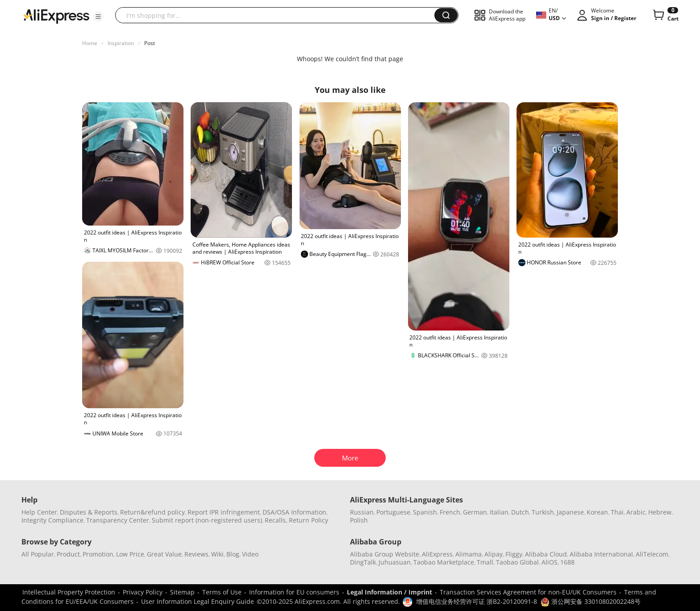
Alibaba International (601, 554)
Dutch (520, 512)
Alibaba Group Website (385, 554)
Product (68, 554)
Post (150, 43)
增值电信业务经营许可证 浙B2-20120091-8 (477, 601)
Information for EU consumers (294, 592)
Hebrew (660, 512)
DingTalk (363, 562)
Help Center (39, 512)
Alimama (469, 554)
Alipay (494, 554)
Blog (233, 554)
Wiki (217, 554)
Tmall (485, 562)
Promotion (98, 554)
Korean (597, 512)
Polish (359, 520)
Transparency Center (118, 520)
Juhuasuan (395, 562)
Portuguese (393, 512)
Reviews (196, 554)
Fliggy (514, 554)
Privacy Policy (143, 592)
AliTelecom (652, 554)
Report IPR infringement (224, 512)
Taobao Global (517, 562)
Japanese (570, 512)
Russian (362, 512)
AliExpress (437, 554)
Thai (617, 512)
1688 (567, 562)
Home (90, 43)
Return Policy (308, 520)
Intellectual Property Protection (69, 592)
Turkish (543, 512)
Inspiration (121, 43)
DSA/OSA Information (294, 512)
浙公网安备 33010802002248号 (591, 601)
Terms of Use (222, 592)
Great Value (164, 554)
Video (250, 554)
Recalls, (276, 520)
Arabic (636, 512)
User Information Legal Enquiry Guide (198, 601)
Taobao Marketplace (444, 562)
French (450, 512)
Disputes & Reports (89, 512)
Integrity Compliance (52, 520)
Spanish (425, 512)
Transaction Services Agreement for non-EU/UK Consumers (528, 592)
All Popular (38, 554)
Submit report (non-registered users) (207, 520)
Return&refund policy (152, 512)
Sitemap (182, 592)
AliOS (550, 562)
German (475, 512)
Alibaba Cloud (546, 554)
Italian (499, 512)
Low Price (130, 554)
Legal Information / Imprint (390, 592)
